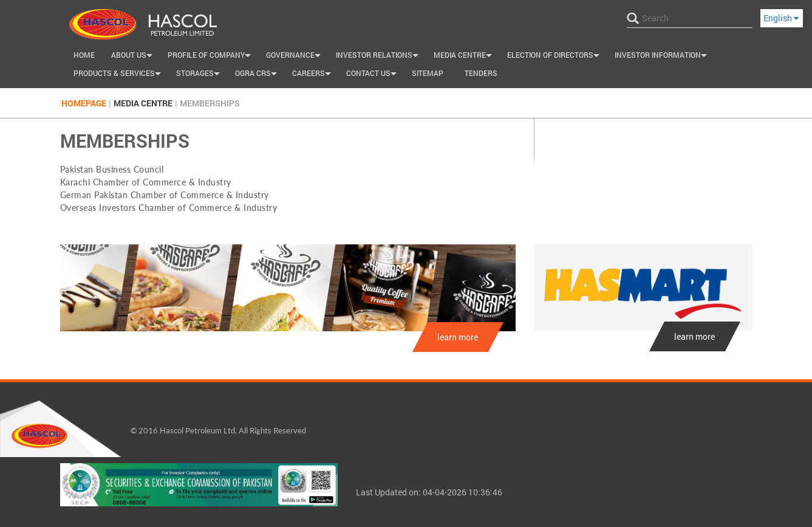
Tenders (481, 73)
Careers (313, 75)
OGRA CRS (258, 75)
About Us (133, 57)
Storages (200, 75)
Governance (295, 57)
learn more (458, 337)
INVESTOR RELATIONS (379, 57)
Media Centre (464, 57)
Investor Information (662, 57)
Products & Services (119, 75)
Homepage (84, 103)
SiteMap (428, 73)
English (781, 18)
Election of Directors (555, 57)
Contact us (373, 75)
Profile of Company (211, 57)
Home (84, 55)
